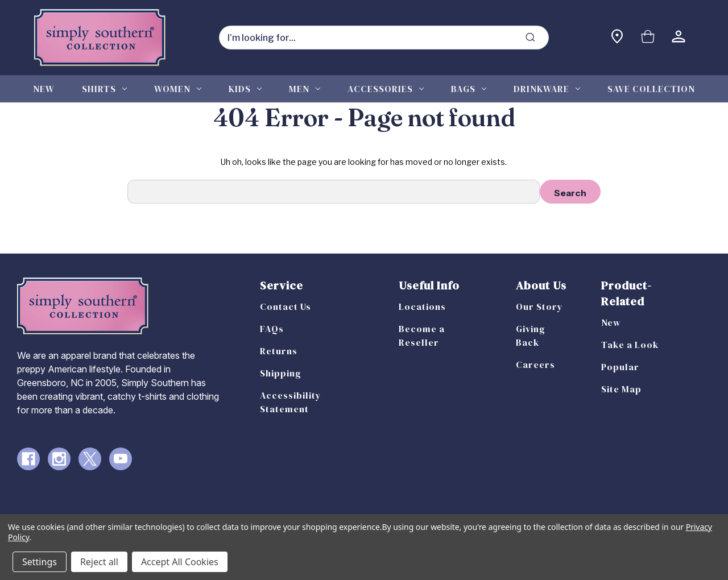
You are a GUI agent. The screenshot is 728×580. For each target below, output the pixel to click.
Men (305, 89)
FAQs (272, 329)
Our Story (539, 306)
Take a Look (630, 345)
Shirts (104, 89)
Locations (422, 306)
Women (178, 89)
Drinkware (547, 89)
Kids (245, 89)
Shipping (281, 373)
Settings (40, 562)
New (44, 89)
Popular (620, 367)
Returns (279, 351)
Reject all (99, 562)
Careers (535, 364)
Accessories (386, 89)
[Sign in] (679, 38)
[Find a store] (617, 38)
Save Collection (651, 89)
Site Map (621, 389)
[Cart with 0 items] (648, 38)
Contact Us (286, 306)
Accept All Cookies (180, 562)
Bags (469, 89)
